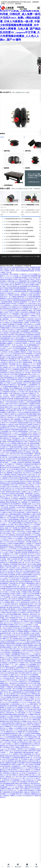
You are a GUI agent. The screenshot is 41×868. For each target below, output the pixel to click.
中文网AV (24, 645)
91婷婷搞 (7, 654)
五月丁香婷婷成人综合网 (30, 723)
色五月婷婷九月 (19, 378)
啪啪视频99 (9, 587)
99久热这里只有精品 (22, 699)
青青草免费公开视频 (11, 566)
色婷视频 (15, 652)
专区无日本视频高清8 (25, 412)
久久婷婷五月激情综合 (31, 513)
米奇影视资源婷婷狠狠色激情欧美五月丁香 (24, 300)
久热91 (14, 336)
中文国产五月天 (28, 569)
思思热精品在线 (20, 347)
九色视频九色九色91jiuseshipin (21, 440)
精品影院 (20, 739)
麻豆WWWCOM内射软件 (9, 423)
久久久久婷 (17, 407)
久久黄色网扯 (6, 475)
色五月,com (20, 649)
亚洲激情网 (34, 276)
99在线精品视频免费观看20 (18, 483)
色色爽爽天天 (17, 504)
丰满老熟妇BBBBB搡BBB (31, 464)
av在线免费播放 (33, 449)
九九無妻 (27, 642)
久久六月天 (36, 652)
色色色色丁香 (4, 730)
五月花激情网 (24, 307)
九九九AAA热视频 (22, 361)
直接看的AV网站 (33, 645)
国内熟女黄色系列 (13, 640)
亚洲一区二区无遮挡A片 (22, 759)
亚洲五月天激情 (33, 298)
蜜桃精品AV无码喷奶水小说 (32, 632)
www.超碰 (24, 419)
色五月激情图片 (22, 528)
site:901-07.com (24, 704)
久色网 (18, 459)
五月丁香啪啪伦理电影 (16, 323)
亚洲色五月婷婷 (26, 533)
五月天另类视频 (9, 359)
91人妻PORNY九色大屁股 (10, 374)
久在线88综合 (34, 540)
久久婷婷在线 (19, 609)
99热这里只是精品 (11, 613)
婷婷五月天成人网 (33, 457)
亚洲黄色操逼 (23, 604)
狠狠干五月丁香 (35, 445)
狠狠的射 (30, 290)
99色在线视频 (11, 442)
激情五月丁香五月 (30, 746)
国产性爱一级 (19, 359)
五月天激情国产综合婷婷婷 (23, 390)
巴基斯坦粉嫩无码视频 (10, 386)
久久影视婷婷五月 (13, 663)
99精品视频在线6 (5, 338)
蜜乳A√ (32, 759)
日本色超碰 (5, 594)
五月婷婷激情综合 (31, 773)
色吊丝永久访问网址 (26, 481)
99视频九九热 (6, 671)
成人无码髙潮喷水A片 (13, 621)
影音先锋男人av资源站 (7, 569)
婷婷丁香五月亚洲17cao (30, 283)
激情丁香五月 (35, 326)
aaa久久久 (35, 359)
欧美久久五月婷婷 (10, 592)
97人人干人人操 (12, 787)
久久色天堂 (22, 773)
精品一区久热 (7, 316)
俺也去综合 (24, 521)
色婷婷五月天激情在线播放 (21, 658)
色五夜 (11, 730)
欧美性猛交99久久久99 (9, 435)
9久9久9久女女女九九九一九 (10, 790)
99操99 (32, 623)
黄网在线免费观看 (11, 502)
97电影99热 (10, 293)
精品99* (33, 556)
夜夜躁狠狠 (26, 644)
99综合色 (21, 582)
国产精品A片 (31, 613)
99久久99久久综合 (10, 321)
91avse (27, 304)
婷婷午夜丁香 (13, 582)
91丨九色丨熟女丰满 (9, 454)
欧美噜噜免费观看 (21, 340)
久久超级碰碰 (31, 677)
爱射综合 (23, 352)
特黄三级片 (13, 331)
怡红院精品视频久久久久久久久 (14, 642)
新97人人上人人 (33, 418)
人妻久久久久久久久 (6, 354)
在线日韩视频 (20, 494)
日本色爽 (29, 542)
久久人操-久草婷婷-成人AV (28, 780)
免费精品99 (5, 620)
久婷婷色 (30, 768)
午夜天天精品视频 (17, 709)
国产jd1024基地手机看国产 (31, 732)
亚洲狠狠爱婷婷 (36, 763)
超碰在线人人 (9, 305)
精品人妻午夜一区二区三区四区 (23, 411)
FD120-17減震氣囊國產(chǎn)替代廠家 (16, 233)
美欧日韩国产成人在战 (29, 673)
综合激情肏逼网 (9, 526)
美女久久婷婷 (6, 661)
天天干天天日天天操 (32, 450)
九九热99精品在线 (27, 523)
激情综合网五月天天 (17, 333)
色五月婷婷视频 (36, 649)
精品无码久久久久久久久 (22, 623)
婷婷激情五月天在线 (21, 442)
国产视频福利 (10, 547)
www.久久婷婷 (19, 466)
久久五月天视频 (32, 274)
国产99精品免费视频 (33, 292)
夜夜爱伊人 (18, 285)
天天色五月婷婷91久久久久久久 (21, 727)
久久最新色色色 (31, 680)
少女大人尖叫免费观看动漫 (17, 376)
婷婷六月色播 (32, 528)
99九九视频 (36, 290)
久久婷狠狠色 (22, 620)
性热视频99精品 (23, 374)
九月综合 (26, 447)
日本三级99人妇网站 (28, 285)
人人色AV (9, 348)
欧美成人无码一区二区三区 (28, 685)
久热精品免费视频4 (13, 519)
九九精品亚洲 (13, 620)
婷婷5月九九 (34, 644)
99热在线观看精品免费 (33, 402)
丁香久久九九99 (16, 533)
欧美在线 (15, 476)
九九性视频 (15, 516)
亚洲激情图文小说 (28, 366)
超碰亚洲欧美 (13, 637)
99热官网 (16, 295)
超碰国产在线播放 (23, 630)
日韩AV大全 (18, 500)
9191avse (4, 702)
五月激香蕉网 (13, 564)
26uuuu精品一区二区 (22, 345)
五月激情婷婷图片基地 (26, 549)
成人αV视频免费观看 (15, 692)
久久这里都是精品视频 (17, 758)
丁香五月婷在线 (27, 709)
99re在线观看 (21, 763)
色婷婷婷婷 (28, 462)
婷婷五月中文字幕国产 (20, 611)
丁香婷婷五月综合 (34, 447)
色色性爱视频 (17, 421)
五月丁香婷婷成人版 (33, 694)
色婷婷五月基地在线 (22, 397)
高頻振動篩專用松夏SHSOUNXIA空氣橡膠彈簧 (19, 228)
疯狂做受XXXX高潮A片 (15, 573)
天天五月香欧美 (29, 518)
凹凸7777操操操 (32, 361)
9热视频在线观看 (19, 399)
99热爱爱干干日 (23, 338)
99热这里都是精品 (20, 335)
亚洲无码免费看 (28, 454)
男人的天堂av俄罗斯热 (23, 633)
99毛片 (31, 587)
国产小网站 (15, 789)
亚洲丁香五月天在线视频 (9, 735)
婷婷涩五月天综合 (7, 405)
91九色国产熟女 (9, 471)
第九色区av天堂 (29, 557)
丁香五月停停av (21, 531)
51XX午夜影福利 (13, 702)
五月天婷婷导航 (9, 673)
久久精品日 (30, 499)
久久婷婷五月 (23, 274)
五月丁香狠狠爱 (23, 316)
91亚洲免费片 (34, 580)
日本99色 (27, 708)
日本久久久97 (19, 625)
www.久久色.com (24, 670)
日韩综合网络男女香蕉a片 (22, 771)
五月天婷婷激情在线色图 (30, 689)
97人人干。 (17, 293)
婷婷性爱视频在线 (9, 378)
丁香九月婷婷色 (12, 585)
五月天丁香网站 (32, 720)
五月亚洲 (26, 388)
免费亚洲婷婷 (33, 704)
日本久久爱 (14, 338)
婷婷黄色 (23, 459)
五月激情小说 (4, 580)
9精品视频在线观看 (15, 514)
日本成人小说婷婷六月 (19, 666)
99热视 (23, 713)
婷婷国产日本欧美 (33, 424)
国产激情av (25, 437)
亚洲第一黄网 (6, 559)
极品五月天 (18, 355)
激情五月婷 (31, 766)
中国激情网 (17, 419)
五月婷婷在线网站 (32, 416)
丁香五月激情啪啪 (10, 618)
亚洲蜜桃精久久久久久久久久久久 (10, 456)
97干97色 (10, 578)
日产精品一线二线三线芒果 (19, 647)
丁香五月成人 (10, 330)
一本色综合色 (21, 680)
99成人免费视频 (22, 502)
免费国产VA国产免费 (10, 393)
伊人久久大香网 (5, 656)
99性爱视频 (11, 324)
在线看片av (35, 542)
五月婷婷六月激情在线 (27, 595)
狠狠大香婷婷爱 (23, 552)
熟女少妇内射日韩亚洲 (23, 426)
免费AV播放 (17, 495)
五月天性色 (25, 421)
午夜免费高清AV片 (30, 378)
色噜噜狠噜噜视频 (11, 450)
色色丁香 (26, 443)
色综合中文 (27, 649)
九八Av (35, 597)
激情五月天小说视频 (18, 326)
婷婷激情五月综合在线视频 (24, 550)
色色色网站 (27, 576)
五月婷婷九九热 (5, 487)
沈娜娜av (34, 531)
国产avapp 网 (29, 588)
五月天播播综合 (7, 727)
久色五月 (6, 649)
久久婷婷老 (5, 606)
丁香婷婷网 (5, 564)
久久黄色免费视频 (21, 385)
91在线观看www (34, 547)
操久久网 (10, 419)
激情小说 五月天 (29, 554)
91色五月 (33, 561)
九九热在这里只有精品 (17, 328)
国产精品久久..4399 (16, 770)
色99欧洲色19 (7, 652)
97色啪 (29, 483)
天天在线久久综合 (25, 497)
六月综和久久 (20, 785)
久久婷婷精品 (26, 794)
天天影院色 (14, 499)
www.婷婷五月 (35, 526)
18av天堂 (20, 561)
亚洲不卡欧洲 (23, 525)
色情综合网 (15, 697)
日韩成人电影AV (18, 279)
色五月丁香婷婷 (34, 796)
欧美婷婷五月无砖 (22, 671)
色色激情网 (29, 335)
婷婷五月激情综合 (17, 723)
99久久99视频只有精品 (31, 714)
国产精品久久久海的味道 (25, 559)
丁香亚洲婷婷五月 (10, 785)
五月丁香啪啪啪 (29, 328)
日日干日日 (11, 778)
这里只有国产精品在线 (13, 721)
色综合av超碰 (4, 528)
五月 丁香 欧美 (26, 373)
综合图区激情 (24, 418)
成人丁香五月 (11, 397)
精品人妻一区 (23, 563)
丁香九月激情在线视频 (14, 523)
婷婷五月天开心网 (32, 459)
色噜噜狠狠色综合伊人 (10, 509)
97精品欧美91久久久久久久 (10, 556)
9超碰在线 (20, 708)
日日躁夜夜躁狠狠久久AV (31, 471)
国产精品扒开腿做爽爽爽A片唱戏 (29, 583)
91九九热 (13, 671)
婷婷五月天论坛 (29, 609)
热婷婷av (20, 735)
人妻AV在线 (18, 381)
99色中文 (27, 326)
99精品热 (5, 632)
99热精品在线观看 (23, 423)
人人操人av (24, 438)
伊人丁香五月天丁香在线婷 (14, 366)
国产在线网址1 (34, 348)
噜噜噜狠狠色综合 (33, 552)
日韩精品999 (28, 466)
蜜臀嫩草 (3, 411)
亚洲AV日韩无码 (11, 304)
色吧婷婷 (20, 357)
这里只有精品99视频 (6, 288)
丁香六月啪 (27, 380)
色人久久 (24, 768)
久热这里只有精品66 (15, 601)
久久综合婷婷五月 (9, 355)
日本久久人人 (30, 654)
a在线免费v (12, 507)
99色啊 (9, 709)
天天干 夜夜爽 (13, 528)
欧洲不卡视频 (36, 409)
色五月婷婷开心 (13, 775)
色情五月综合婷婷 (9, 335)
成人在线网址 (4, 367)
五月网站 (33, 426)
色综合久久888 (18, 305)
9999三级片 (8, 742)
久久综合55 (37, 369)
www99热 (18, 713)
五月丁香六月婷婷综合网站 (29, 737)
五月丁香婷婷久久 (35, 309)
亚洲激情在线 (20, 297)
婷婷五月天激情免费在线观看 (27, 661)
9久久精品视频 (16, 645)
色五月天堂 (17, 400)
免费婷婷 (11, 576)
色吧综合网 (21, 513)
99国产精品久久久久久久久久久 (31, 578)
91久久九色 (3, 604)
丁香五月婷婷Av (28, 324)
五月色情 (29, 295)
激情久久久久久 (15, 602)
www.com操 (3, 578)
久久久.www (32, 288)
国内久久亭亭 (32, 374)
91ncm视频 (26, 639)
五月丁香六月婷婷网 (9, 518)
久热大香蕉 (32, 740)
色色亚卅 (37, 654)
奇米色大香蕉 (19, 576)
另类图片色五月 (33, 671)
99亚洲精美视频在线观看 (9, 714)
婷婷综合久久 (7, 438)
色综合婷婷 (36, 481)
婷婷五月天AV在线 (34, 388)
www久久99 (31, 343)
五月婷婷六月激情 (15, 594)
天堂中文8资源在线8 (13, 298)
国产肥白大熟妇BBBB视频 (24, 575)
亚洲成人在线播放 (30, 399)
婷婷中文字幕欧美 (7, 342)
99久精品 (6, 376)
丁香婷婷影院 (28, 494)
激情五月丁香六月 (32, 340)
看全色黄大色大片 (20, 416)
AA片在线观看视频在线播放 (12, 737)
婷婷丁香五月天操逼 (24, 476)
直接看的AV (10, 461)
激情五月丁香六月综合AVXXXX (14, 616)
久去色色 (13, 383)
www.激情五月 (16, 744)
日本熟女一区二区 (34, 485)
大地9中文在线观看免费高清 (20, 431)
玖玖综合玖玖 (35, 771)
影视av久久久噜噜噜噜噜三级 (20, 281)
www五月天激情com (32, 395)
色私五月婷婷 (22, 564)
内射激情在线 (28, 582)
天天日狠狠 (24, 626)
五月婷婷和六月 (21, 321)
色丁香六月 (28, 616)
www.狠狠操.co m (33, 316)
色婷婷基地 (36, 295)
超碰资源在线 (7, 309)
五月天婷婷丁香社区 (9, 531)
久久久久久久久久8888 (25, 702)
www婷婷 (23, 594)
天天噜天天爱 (35, 390)
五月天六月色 (24, 298)
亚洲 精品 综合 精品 (25, 556)
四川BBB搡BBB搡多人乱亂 (19, 792)
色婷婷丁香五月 (8, 421)
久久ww (8, 782)
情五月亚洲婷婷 (7, 326)
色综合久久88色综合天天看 (30, 761)
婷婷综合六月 (26, 568)
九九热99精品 (28, 625)
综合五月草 (37, 711)
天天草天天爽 (21, 450)
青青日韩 (28, 763)
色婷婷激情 (21, 714)
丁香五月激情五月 (5, 651)
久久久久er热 (13, 540)
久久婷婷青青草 (5, 392)
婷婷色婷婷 (3, 537)
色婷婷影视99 (11, 426)
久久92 (33, 380)
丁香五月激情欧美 (11, 380)
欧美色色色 (6, 780)
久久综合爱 (15, 276)
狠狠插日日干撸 (28, 784)
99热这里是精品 (7, 336)
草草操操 (10, 718)
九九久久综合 (36, 504)
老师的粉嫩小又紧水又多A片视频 (12, 740)
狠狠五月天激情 (24, 480)
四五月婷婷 (11, 632)
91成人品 (11, 285)
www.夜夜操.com (28, 770)
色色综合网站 (15, 704)
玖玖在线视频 (20, 518)
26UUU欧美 (17, 461)
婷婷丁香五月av (29, 430)
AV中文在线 (7, 481)
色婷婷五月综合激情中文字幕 (9, 449)
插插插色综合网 (5, 483)
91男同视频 (23, 295)
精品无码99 (33, 614)
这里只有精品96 (21, 336)
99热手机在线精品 (26, 488)
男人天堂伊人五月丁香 (9, 751)
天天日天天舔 (34, 314)
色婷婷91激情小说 (27, 597)
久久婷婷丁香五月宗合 (33, 352)
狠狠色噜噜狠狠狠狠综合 (20, 288)
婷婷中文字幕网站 (9, 677)
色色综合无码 (13, 506)
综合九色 (5, 761)
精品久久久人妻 (15, 418)
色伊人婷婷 (19, 371)
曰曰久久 (3, 404)
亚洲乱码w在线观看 (9, 575)
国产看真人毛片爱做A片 (32, 347)
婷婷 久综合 (22, 545)
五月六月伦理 (15, 488)
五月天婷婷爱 (4, 292)
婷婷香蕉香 (29, 354)
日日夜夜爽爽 (25, 514)
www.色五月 (15, 433)
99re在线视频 (19, 599)
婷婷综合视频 (7, 476)
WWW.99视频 (7, 516)
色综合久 (3, 713)
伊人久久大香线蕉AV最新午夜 (14, 443)
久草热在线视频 (13, 457)
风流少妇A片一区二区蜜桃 (8, 297)
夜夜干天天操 (19, 554)
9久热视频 (23, 721)
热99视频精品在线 (17, 388)
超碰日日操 (26, 305)
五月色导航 (26, 706)
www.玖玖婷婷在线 (24, 276)
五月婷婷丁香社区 (29, 279)
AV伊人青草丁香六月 (12, 525)
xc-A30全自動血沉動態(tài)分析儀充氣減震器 (18, 251)
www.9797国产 (20, 392)
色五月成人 (31, 355)
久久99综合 (14, 661)
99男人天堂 (14, 485)
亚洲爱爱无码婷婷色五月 (18, 452)
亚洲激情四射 (19, 547)
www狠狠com (4, 513)
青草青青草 (33, 469)
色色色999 (12, 725)
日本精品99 (5, 540)
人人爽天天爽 (6, 521)
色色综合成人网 (7, 468)
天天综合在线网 (22, 404)
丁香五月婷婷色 (13, 274)
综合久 (34, 702)
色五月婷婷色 (12, 749)
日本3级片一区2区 (10, 345)
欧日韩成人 (15, 670)
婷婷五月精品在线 (21, 725)
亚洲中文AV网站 (27, 687)
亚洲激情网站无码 (26, 744)
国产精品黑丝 (15, 481)
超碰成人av (8, 666)
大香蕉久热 (9, 409)
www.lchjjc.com (30, 713)
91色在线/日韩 (18, 569)
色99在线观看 (19, 283)
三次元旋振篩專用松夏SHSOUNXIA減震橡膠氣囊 (19, 242)
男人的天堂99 (9, 400)
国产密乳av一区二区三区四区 (25, 618)
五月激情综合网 (21, 395)
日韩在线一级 (6, 352)
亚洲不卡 (28, 519)
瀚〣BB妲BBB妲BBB (13, 607)
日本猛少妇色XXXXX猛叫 (15, 690)
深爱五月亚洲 (9, 611)
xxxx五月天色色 (32, 278)
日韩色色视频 (17, 687)
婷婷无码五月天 (22, 720)
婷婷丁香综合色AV (13, 604)
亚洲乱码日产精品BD (8, 385)
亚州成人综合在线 (29, 730)
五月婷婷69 (15, 445)
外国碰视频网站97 (31, 507)
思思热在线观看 (35, 443)
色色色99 (30, 456)
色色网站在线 (34, 642)
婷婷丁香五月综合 (11, 404)
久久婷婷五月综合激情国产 (23, 330)
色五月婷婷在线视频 (28, 692)
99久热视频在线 (34, 281)
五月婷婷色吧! (24, 312)
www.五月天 (11, 371)
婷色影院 (31, 790)
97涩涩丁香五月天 (24, 697)
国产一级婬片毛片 (18, 678)
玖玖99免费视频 (14, 780)
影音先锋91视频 (15, 521)
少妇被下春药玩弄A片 (20, 424)
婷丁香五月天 (12, 317)
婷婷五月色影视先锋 (12, 511)
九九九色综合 (29, 711)
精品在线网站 (18, 447)
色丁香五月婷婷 (23, 449)
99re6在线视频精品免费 (7, 733)
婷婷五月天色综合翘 (24, 540)
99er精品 (29, 311)
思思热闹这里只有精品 (19, 468)
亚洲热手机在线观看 (21, 278)
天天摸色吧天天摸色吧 (27, 635)
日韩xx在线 (19, 454)
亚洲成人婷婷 (18, 784)
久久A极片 (33, 706)
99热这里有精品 (23, 457)
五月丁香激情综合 (17, 464)
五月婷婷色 (14, 559)
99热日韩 (13, 392)
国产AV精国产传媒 (12, 552)
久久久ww (31, 525)
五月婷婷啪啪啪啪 (21, 435)
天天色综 (3, 348)
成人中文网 (7, 770)
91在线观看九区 (15, 766)
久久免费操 (31, 404)
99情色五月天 (10, 466)
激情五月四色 (23, 790)
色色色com (31, 400)
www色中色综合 (5, 452)
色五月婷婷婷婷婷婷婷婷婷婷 (15, 557)
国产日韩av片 (34, 304)
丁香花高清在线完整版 (31, 599)
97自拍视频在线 (25, 580)
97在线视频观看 (31, 666)
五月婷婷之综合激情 (11, 680)
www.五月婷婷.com (13, 549)
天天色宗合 (30, 620)
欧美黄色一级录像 (20, 492)
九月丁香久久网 (17, 777)
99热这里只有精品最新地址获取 (14, 430)
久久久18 (23, 456)
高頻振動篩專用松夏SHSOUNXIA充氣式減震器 (19, 231)
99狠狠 (4, 442)
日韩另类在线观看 (5, 445)
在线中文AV (11, 416)
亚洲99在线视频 (32, 611)
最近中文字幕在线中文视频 (25, 393)
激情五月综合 (28, 678)
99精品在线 (26, 573)
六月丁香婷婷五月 (7, 495)
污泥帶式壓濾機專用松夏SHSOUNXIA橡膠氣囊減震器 (21, 248)
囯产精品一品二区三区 (7, 469)
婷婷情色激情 (23, 342)
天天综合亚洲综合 (14, 580)
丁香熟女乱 (8, 777)
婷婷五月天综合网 (5, 689)
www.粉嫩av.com (11, 728)
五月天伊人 (26, 371)
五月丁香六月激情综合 (9, 535)
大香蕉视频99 (6, 485)
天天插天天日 (36, 575)
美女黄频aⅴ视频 (22, 787)
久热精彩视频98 (34, 331)
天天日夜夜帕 (19, 632)
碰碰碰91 (10, 343)
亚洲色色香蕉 (20, 317)
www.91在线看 (30, 376)
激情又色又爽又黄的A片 (25, 506)
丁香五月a (25, 740)
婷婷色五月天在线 (33, 511)
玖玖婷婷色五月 (15, 659)
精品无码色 (24, 400)
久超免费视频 (16, 530)
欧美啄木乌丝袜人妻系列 (21, 469)
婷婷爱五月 (34, 576)
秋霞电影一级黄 (30, 452)
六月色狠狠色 (23, 433)
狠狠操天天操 (35, 571)
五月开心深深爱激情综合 (27, 696)
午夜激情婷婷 (27, 754)
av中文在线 (25, 796)
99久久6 (11, 292)
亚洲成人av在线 (35, 487)
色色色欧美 (20, 462)
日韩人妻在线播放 (21, 367)
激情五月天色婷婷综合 (33, 336)
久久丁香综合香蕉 (24, 487)
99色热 (12, 390)
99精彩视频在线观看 (20, 292)
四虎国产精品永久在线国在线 (28, 516)
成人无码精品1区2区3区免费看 (30, 621)
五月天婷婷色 (4, 347)
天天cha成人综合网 (27, 765)
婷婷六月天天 (21, 628)
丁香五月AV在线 (23, 485)
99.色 (30, 423)
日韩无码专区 (10, 713)
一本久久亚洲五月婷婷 (33, 468)
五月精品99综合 (17, 473)
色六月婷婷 (29, 405)
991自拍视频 (18, 324)
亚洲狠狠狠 (32, 312)
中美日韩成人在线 (33, 782)
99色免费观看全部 (5, 765)
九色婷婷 (16, 290)
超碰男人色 (9, 597)
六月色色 (36, 569)
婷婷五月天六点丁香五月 (15, 490)
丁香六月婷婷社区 (25, 789)
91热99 (7, 626)
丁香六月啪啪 (7, 464)
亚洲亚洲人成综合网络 (15, 761)
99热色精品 (33, 480)
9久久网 (8, 362)
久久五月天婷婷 (7, 635)
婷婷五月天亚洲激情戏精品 (13, 768)
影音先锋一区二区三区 (31, 758)
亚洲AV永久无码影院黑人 (18, 542)
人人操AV (24, 766)
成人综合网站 (21, 606)
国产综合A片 (17, 578)
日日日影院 (36, 687)
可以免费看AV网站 (33, 656)
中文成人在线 (31, 721)
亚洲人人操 (13, 561)
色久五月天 (15, 362)
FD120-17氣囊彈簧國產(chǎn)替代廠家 (16, 239)
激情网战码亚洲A (14, 626)
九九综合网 (8, 708)
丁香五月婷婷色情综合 (12, 402)
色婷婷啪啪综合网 (26, 409)
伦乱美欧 (22, 519)
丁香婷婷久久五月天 (23, 749)
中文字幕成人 (30, 545)
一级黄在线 (37, 454)
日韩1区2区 (8, 369)
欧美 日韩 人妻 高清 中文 (21, 587)
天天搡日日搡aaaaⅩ (12, 412)
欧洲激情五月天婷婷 (8, 771)
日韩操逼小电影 (27, 504)
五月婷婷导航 (4, 274)
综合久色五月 (16, 635)
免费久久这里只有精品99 (9, 357)
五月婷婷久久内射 (26, 407)
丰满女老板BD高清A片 (10, 630)
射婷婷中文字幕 (18, 754)
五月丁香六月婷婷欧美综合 (14, 639)
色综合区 (27, 314)
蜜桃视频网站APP (34, 345)
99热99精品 (23, 694)
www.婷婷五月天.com (18, 701)
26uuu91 (30, 626)
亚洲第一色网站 (32, 438)
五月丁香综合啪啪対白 (9, 668)
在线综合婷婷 (4, 576)
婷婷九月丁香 (27, 359)
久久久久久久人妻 (23, 509)
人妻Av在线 (26, 561)
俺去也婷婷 (7, 711)
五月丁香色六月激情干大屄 (26, 566)
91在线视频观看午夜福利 (18, 654)
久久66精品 (5, 323)
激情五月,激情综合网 (10, 437)
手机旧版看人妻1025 (15, 364)
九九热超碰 (28, 544)
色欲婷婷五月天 (17, 309)
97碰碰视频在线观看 (18, 369)
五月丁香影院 (9, 295)
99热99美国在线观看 (25, 590)
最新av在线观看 (5, 390)
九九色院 (15, 316)
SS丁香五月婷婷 (15, 595)
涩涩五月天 (13, 606)
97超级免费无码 (13, 583)
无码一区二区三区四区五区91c (26, 386)
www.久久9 (11, 682)
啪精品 (9, 789)
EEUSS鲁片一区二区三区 (21, 718)
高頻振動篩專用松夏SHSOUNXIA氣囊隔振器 (18, 219)
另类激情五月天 (5, 373)
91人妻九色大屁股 (10, 568)
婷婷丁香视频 (7, 440)
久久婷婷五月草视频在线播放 (15, 544)
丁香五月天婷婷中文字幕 (9, 628)
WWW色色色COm (5, 333)
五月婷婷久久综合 (14, 694)
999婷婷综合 (29, 701)
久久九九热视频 (17, 538)
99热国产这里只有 (5, 488)
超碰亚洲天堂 (4, 633)
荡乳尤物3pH (16, 438)
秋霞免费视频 (15, 651)
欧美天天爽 (18, 733)
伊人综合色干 (15, 497)
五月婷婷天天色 (7, 670)
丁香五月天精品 (31, 564)
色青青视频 (3, 371)
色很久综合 (19, 751)
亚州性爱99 (28, 333)
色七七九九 (12, 367)
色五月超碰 (9, 411)
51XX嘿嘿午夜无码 (28, 538)
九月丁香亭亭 (32, 302)
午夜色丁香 (30, 725)
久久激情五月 (19, 471)
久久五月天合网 (18, 730)
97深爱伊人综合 (23, 663)
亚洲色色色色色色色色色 (12, 756)
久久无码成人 (33, 397)
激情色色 (6, 637)
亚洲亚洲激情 (26, 601)
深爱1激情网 (11, 609)
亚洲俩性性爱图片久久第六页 (27, 478)
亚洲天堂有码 (32, 647)
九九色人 (18, 568)
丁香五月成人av (34, 431)
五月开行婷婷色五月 (21, 682)
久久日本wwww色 (33, 716)
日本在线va (5, 331)
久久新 (28, 492)
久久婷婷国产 (20, 304)
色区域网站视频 (31, 414)
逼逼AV (23, 659)
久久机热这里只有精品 (20, 343)
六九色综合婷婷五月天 (27, 607)
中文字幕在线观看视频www (21, 348)
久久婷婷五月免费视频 (18, 350)
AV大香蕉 (37, 366)
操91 (7, 514)
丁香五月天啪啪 (35, 568)
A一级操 (19, 437)
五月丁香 (16, 590)
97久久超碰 (37, 535)
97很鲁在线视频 (33, 338)
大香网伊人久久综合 (15, 796)
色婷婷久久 (23, 402)
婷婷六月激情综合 (26, 530)
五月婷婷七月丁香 (35, 602)
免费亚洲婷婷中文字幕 (23, 668)
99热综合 (11, 424)
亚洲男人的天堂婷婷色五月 (20, 742)
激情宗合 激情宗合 (10, 414)
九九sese (24, 355)
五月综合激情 (10, 759)
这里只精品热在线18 (33, 286)
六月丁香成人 (9, 658)
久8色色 (28, 531)
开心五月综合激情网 (33, 594)
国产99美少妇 (11, 699)
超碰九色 (19, 794)
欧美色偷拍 (7, 766)
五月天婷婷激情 (32, 428)
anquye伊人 (13, 428)
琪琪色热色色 (20, 535)
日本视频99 (25, 309)
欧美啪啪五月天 (7, 545)
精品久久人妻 (35, 461)
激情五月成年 (9, 407)
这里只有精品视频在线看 (13, 614)
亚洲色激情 (19, 644)
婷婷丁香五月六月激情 (12, 312)
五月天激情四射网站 (12, 563)
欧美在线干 (31, 319)
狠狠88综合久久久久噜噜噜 (14, 732)
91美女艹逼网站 (15, 747)
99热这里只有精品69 (17, 475)
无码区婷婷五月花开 (19, 354)
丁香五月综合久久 (23, 637)
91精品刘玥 (13, 656)
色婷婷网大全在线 (22, 728)
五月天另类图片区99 (13, 307)
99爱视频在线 (22, 499)
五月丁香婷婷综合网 (6, 696)
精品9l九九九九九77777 (25, 652)
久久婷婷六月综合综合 (27, 651)
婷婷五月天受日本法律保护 (15, 537)
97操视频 (26, 735)
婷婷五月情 (18, 673)
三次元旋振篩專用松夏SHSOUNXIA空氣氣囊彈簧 (19, 236)
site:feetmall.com (9, 278)
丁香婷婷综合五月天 (34, 442)
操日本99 (31, 604)
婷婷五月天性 (23, 511)
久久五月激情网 (28, 739)
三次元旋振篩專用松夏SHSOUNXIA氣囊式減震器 (19, 245)
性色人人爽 (8, 683)
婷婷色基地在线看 (29, 690)
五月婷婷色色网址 (35, 371)
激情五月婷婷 (6, 659)
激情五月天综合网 (17, 683)
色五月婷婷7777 (7, 664)
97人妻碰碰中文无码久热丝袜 (9, 478)
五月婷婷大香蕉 (11, 459)
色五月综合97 (27, 473)
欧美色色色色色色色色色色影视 (15, 588)
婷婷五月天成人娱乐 (21, 677)
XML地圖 (37, 256)
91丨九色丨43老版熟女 (19, 664)
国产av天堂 (12, 633)
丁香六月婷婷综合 (7, 590)
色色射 (4, 709)
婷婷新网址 (23, 756)
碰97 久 (7, 561)
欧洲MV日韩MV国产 (30, 751)
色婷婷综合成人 (35, 476)
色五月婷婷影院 (22, 782)
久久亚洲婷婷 (6, 602)
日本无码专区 (13, 739)
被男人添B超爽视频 (22, 331)
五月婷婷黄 (27, 357)
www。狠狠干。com (23, 585)
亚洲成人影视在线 (15, 373)
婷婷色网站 (23, 290)
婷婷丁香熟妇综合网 (8, 492)
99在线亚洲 (8, 530)
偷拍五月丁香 (29, 369)
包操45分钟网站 (21, 311)
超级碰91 (27, 526)
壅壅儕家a (16, 696)
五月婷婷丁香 (31, 756)
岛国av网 (26, 547)
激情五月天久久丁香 (17, 675)
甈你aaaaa (32, 735)
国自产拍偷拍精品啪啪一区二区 (28, 362)
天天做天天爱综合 (9, 500)
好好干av (26, 475)
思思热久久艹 (10, 381)
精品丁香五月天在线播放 (23, 571)
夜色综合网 (12, 361)
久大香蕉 (15, 545)
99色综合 (9, 645)
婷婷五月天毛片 (28, 683)
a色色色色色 (36, 728)
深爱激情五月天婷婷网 (21, 716)
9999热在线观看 (22, 428)
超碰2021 (5, 424)
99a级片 (2, 443)
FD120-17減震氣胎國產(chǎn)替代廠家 (16, 225)
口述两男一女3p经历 (29, 323)
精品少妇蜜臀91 (15, 352)
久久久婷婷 (28, 297)
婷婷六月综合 (33, 742)
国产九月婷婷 (8, 538)
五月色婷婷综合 (21, 414)
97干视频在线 (9, 687)
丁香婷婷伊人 (26, 614)
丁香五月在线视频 (17, 689)
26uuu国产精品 (20, 507)
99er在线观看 (7, 697)
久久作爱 (16, 342)
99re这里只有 (11, 571)
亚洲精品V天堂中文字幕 (24, 383)
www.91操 (12, 347)
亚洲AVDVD (4, 573)
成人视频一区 (32, 699)
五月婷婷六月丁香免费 (7, 447)
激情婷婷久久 (29, 535)
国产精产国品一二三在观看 (8, 462)
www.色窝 (34, 492)
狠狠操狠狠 (7, 792)
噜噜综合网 (17, 409)
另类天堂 (5, 457)
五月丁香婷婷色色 (33, 502)
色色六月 (24, 293)
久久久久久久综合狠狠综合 (8, 311)
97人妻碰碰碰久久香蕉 (17, 314)
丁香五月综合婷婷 (11, 286)
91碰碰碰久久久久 (27, 364)
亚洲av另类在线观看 (11, 720)
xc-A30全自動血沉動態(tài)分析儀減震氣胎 (17, 222)
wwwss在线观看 (11, 794)
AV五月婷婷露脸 (31, 664)
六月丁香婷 (7, 383)
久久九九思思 (26, 733)
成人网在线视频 (22, 286)
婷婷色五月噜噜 (23, 775)
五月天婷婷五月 (22, 613)
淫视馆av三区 (4, 506)
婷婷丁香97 (13, 649)
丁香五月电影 (7, 701)
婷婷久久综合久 (22, 656)
